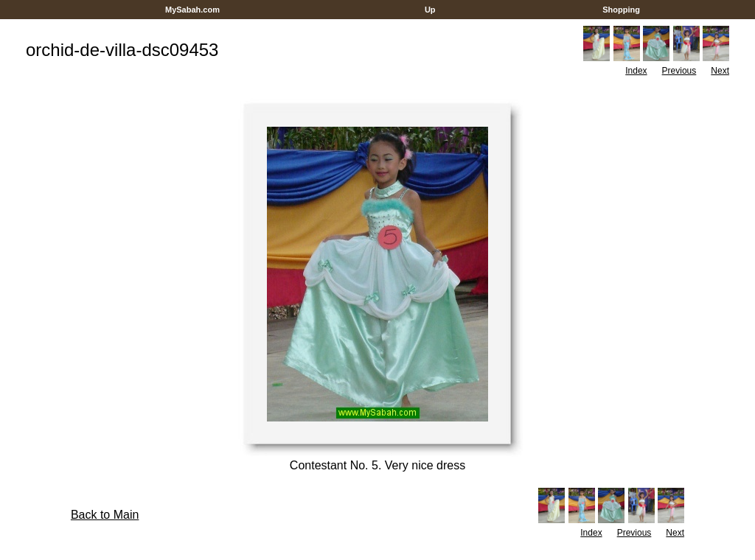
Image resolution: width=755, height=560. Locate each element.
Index (636, 71)
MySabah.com (192, 10)
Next (720, 71)
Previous (679, 71)
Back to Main (105, 515)
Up (430, 10)
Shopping (621, 10)
